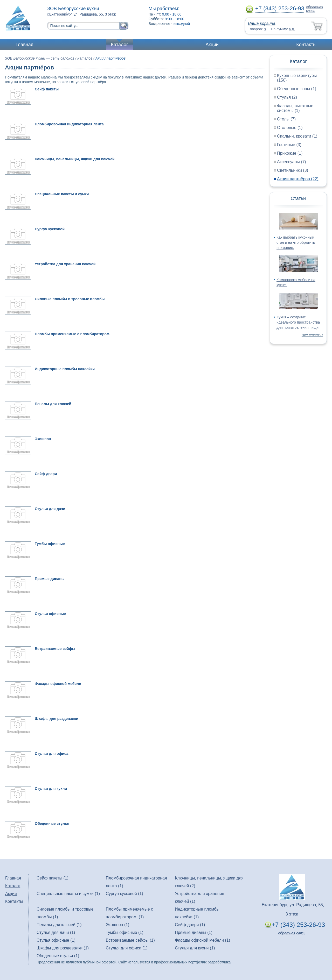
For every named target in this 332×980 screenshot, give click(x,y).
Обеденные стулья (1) (58, 956)
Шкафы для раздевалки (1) (63, 948)
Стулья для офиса (51, 754)
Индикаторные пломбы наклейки (65, 369)
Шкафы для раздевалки (57, 719)
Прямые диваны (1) (194, 932)
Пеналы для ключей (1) (59, 925)
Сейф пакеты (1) (53, 878)
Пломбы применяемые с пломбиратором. (72, 334)
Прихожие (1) (290, 153)
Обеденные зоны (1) (297, 89)
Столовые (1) (290, 128)
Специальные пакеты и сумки (62, 194)
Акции (212, 45)
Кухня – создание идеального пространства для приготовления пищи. (298, 322)
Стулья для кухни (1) (195, 948)
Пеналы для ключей (53, 404)
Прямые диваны (50, 579)
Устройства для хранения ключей (65, 264)
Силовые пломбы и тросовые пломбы (70, 299)
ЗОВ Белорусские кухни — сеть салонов (40, 58)
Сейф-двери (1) (190, 925)
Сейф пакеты (47, 89)
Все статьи (312, 335)
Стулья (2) (287, 97)
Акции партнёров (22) (298, 179)
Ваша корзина (262, 23)
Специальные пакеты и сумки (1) (68, 894)
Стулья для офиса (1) (127, 948)
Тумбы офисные (50, 544)
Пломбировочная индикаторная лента (69, 124)
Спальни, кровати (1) (297, 136)
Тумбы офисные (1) (125, 932)
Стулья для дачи (50, 509)
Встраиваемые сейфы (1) (130, 940)
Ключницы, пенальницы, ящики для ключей (75, 159)
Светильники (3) (293, 170)
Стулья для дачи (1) (56, 932)
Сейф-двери (46, 474)
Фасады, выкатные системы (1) (295, 108)
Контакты (306, 45)
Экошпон (43, 439)
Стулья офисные (50, 614)
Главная (25, 45)
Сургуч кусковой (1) (125, 894)
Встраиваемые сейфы (55, 649)
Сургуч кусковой (50, 229)
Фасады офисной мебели (58, 684)
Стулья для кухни (51, 789)
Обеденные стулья (52, 824)
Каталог (119, 45)
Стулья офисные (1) (56, 940)
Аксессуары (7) (292, 162)
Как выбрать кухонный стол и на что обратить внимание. (296, 242)
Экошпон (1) (118, 925)
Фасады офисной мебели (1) (202, 940)
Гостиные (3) (289, 145)
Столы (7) (286, 119)
